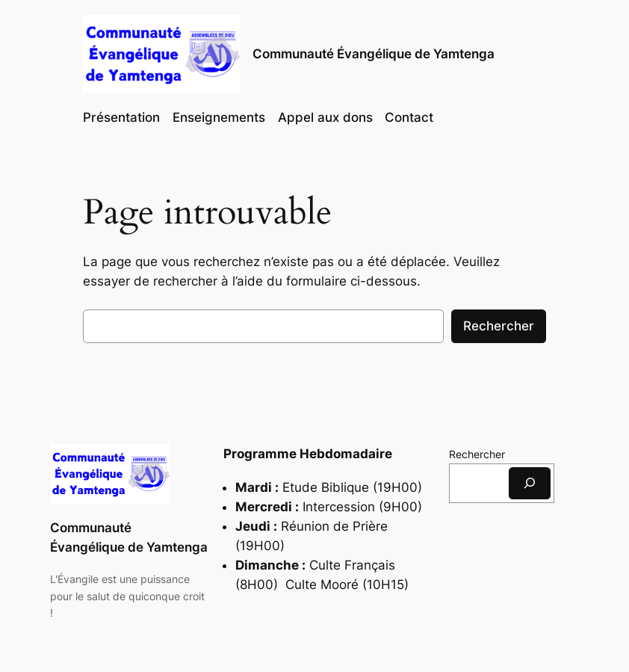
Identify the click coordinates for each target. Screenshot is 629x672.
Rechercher (499, 326)
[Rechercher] (530, 483)
